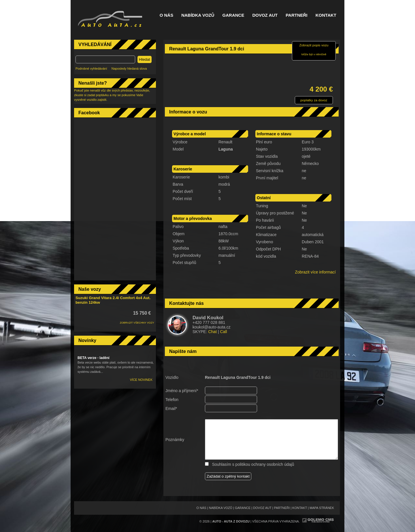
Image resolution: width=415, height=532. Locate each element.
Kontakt (326, 15)
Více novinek (141, 380)
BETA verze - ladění (94, 358)
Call (223, 332)
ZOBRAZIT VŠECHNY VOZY (137, 323)
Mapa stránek (322, 508)
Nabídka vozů (198, 15)
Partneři (297, 15)
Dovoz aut (265, 15)
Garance (233, 15)
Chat (212, 332)
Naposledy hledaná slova (129, 69)
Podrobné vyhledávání (91, 69)
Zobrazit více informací (315, 272)
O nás (167, 15)
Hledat (145, 59)
